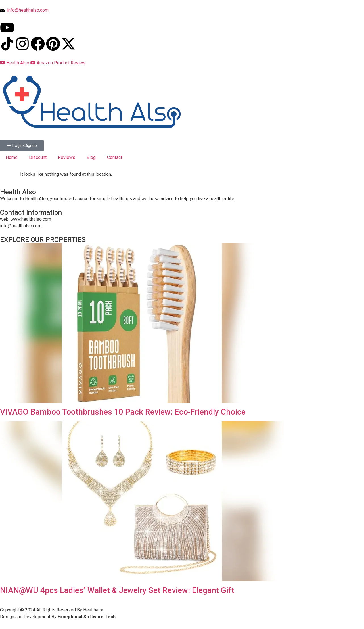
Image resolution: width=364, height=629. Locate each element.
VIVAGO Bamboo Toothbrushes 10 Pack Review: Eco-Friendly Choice (123, 412)
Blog (91, 157)
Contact (115, 157)
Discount (38, 157)
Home (12, 157)
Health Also (15, 63)
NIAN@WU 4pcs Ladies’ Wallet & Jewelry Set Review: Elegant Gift (117, 590)
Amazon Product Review (58, 63)
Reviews (67, 157)
